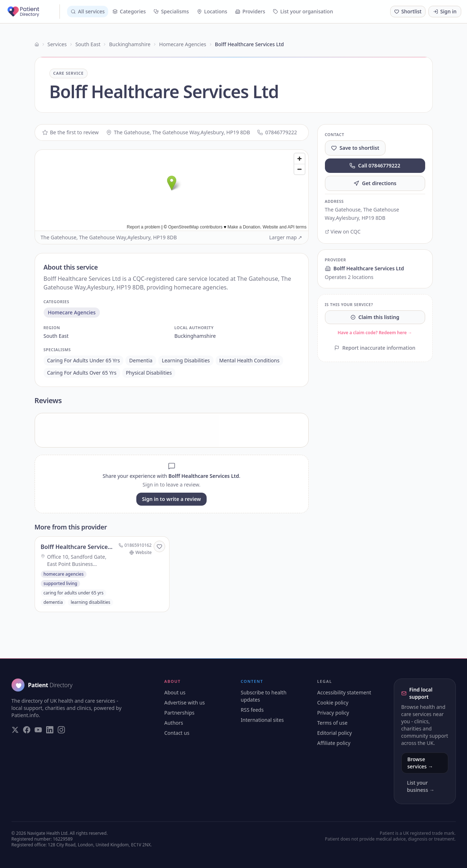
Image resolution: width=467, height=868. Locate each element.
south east (56, 336)
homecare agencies (72, 312)
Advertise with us (185, 703)
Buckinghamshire (130, 44)
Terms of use (332, 723)
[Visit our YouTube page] (38, 730)
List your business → (421, 786)
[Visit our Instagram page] (61, 730)
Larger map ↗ (286, 237)
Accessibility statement (344, 692)
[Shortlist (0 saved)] (408, 12)
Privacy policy (333, 713)
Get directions (375, 183)
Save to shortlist (355, 148)
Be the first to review (71, 132)
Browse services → (420, 763)
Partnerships (180, 713)
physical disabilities (149, 373)
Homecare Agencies (182, 44)
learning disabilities (186, 360)
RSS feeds (252, 710)
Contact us (177, 733)
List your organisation (303, 11)
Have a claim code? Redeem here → (375, 333)
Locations (212, 11)
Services (57, 44)
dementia (141, 360)
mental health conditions (249, 360)
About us (175, 692)
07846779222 (277, 132)
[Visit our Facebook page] (27, 730)
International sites (263, 720)
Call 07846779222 (375, 165)
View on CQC (343, 232)
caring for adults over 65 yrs (82, 373)
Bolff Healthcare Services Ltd (365, 268)
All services (88, 11)
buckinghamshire (195, 336)
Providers (250, 11)
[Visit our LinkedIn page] (50, 730)
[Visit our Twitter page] (15, 730)
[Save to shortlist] (159, 546)
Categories (129, 11)
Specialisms (171, 11)
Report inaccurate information (375, 348)
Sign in (445, 11)
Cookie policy (333, 703)
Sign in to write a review (171, 499)
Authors (174, 723)
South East (88, 44)
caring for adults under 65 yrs (84, 360)
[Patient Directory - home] (33, 12)
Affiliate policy (334, 743)
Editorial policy (335, 733)
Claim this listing (375, 317)
